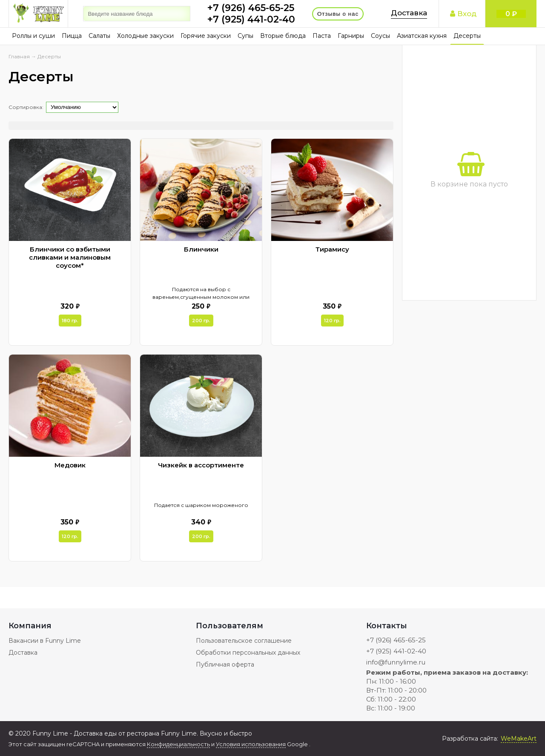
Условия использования (251, 744)
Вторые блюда (283, 36)
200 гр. (201, 321)
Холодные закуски (145, 36)
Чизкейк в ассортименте (201, 465)
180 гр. (70, 321)
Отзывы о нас (338, 14)
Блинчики (201, 249)
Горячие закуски (206, 36)
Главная (19, 56)
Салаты (99, 36)
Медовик (70, 465)
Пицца (72, 36)
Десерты (467, 36)
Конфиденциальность (178, 744)
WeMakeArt (519, 739)
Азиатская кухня (422, 36)
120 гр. (332, 321)
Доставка (409, 13)
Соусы (380, 36)
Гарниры (351, 36)
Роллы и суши (33, 36)
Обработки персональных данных (248, 653)
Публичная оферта (225, 664)
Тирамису (332, 249)
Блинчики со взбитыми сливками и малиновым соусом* (70, 257)
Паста (322, 36)
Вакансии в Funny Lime (45, 641)
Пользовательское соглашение (244, 641)
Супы (245, 36)
